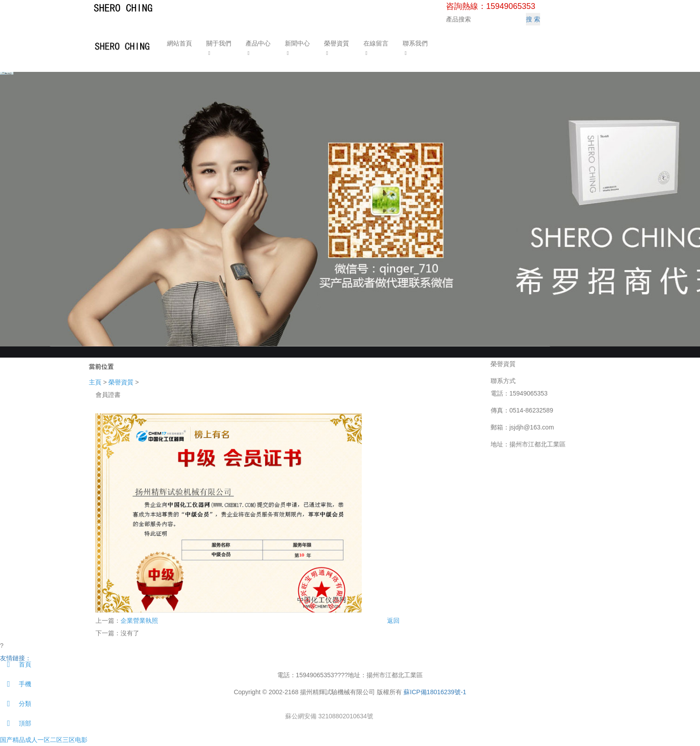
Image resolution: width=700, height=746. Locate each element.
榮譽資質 (335, 43)
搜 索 (533, 19)
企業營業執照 (139, 621)
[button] (217, 52)
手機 (16, 684)
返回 (393, 621)
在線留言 (375, 43)
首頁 (16, 664)
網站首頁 (178, 43)
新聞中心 (296, 43)
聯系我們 (414, 43)
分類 (16, 704)
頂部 (16, 723)
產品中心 (257, 43)
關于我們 (217, 43)
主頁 (95, 382)
